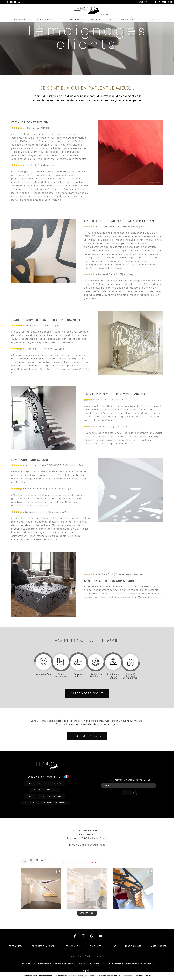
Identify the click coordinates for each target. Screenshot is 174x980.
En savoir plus (127, 976)
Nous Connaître (129, 19)
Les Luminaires (75, 19)
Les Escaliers (22, 19)
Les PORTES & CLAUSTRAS (48, 19)
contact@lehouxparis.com (119, 2)
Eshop (111, 19)
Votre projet (152, 19)
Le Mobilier (95, 19)
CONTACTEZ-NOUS (162, 2)
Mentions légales (27, 964)
